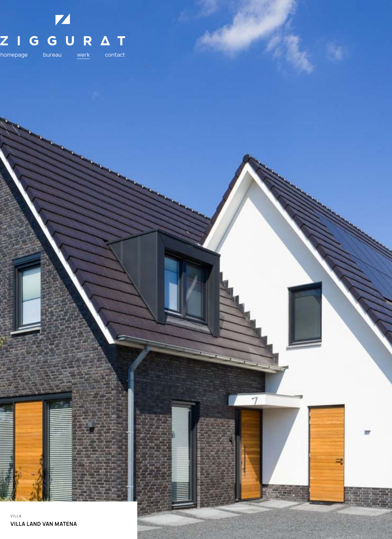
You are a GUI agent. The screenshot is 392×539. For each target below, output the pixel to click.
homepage (24, 59)
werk (88, 59)
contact (117, 59)
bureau (60, 59)
